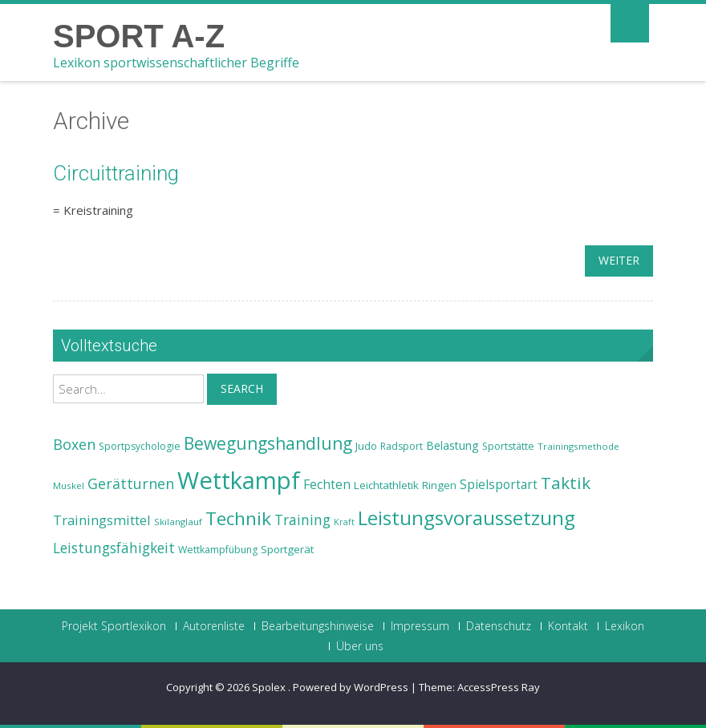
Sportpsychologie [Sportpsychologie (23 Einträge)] (140, 446)
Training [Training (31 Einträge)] (302, 520)
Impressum (420, 626)
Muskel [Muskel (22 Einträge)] (69, 485)
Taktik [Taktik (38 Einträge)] (566, 483)
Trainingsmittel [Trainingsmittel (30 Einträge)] (102, 520)
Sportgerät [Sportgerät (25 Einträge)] (287, 549)
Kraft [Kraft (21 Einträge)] (344, 522)
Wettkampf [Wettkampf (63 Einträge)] (239, 480)
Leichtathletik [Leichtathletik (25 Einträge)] (386, 485)
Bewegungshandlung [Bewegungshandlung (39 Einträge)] (268, 443)
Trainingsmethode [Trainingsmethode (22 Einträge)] (578, 446)
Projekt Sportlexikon (114, 626)
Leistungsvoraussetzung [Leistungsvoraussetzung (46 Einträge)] (467, 518)
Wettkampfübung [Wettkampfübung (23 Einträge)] (218, 550)
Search (242, 388)
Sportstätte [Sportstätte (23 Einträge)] (508, 446)
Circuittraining (116, 173)
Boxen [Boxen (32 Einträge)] (74, 444)
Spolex (270, 687)
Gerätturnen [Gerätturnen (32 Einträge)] (131, 483)
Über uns (360, 646)
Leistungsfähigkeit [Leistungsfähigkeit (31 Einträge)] (114, 548)
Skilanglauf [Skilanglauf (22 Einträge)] (178, 522)
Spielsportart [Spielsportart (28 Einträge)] (499, 485)
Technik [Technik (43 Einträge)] (238, 518)
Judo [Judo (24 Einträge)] (366, 446)
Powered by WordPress (351, 687)
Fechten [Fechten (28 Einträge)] (327, 485)
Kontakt (568, 626)
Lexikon (625, 626)
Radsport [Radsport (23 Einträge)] (402, 446)
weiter (619, 260)
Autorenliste (214, 626)
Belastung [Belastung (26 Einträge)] (452, 445)
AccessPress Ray (499, 687)
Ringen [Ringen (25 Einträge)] (439, 485)
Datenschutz (499, 626)
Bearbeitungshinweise (318, 626)
